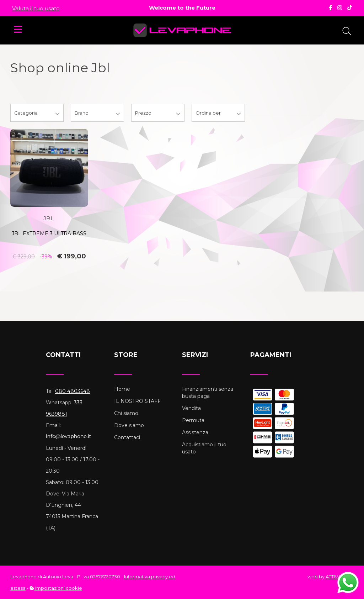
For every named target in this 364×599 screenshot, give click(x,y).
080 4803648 (73, 391)
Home (122, 389)
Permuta (193, 420)
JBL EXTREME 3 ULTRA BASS (49, 233)
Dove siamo (129, 425)
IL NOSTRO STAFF (137, 401)
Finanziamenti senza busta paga (208, 393)
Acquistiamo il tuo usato (204, 448)
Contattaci (127, 437)
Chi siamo (126, 413)
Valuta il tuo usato (36, 8)
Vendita (191, 408)
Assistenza (195, 432)
